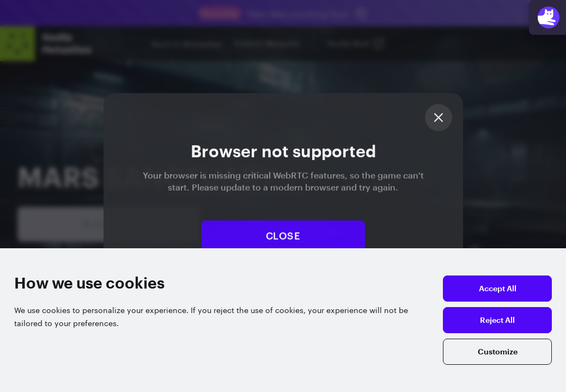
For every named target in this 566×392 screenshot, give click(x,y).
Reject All (497, 320)
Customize (498, 352)
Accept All (498, 289)
